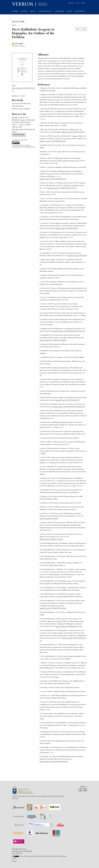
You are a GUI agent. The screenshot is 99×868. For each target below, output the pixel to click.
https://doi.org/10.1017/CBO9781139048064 (53, 340)
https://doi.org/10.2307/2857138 (78, 256)
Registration (71, 3)
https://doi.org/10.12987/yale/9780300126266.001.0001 (69, 407)
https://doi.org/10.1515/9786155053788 (68, 400)
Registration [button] (80, 11)
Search (70, 11)
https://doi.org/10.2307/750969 (49, 519)
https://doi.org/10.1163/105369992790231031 (53, 179)
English (84, 3)
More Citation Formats (19, 135)
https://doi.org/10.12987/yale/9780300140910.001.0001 (69, 331)
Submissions (60, 11)
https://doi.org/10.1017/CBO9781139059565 (53, 608)
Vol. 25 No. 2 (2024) (18, 21)
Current (15, 11)
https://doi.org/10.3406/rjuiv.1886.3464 (51, 539)
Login (78, 3)
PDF (78, 29)
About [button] (33, 11)
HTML (84, 29)
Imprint (14, 861)
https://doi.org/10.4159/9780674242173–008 (69, 626)
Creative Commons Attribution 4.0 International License (23, 146)
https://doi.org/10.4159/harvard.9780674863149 (54, 762)
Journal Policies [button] (45, 11)
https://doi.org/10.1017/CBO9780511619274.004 (62, 188)
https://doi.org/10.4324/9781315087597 (73, 132)
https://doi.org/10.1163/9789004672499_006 (53, 141)
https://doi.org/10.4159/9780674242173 (67, 228)
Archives (24, 11)
